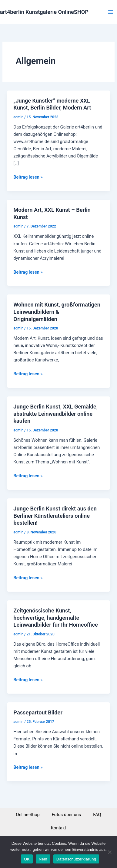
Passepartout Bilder (38, 712)
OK (27, 859)
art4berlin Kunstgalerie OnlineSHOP (44, 12)
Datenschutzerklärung (76, 859)
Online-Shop (28, 815)
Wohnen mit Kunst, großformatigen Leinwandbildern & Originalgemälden (57, 312)
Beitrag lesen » (28, 177)
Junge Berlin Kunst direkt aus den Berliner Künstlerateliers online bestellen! (55, 516)
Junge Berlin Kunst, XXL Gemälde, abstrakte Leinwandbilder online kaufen (55, 414)
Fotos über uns (66, 815)
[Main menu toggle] (111, 12)
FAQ (97, 815)
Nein (43, 859)
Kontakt (59, 828)
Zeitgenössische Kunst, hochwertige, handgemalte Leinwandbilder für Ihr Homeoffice (55, 618)
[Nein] (109, 852)
